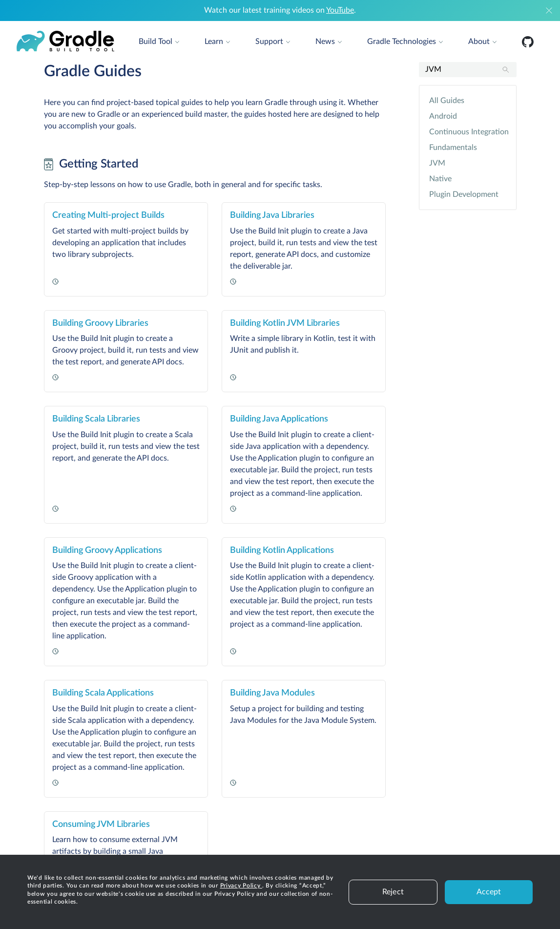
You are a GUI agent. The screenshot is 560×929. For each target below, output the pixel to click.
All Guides (447, 101)
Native (440, 179)
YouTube (340, 10)
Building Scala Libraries (96, 419)
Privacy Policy (241, 886)
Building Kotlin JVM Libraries (285, 323)
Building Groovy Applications (107, 550)
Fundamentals (453, 148)
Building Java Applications (279, 419)
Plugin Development (464, 194)
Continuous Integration (468, 132)
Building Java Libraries (272, 215)
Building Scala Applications (103, 693)
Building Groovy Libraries (100, 323)
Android (443, 116)
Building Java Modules (272, 693)
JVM (437, 163)
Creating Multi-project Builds (108, 215)
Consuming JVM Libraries (101, 824)
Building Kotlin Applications (282, 550)
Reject (393, 892)
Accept (489, 892)
